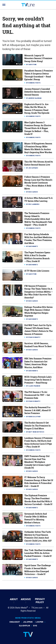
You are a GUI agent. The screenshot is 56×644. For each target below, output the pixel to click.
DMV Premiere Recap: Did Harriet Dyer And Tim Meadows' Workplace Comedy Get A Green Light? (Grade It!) (37, 462)
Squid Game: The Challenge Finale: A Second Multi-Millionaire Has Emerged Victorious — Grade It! (38, 570)
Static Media (21, 608)
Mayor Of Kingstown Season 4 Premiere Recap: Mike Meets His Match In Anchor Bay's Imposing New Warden (38, 148)
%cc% (20, 64)
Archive (26, 599)
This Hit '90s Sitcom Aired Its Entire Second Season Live (39, 163)
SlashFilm (24, 626)
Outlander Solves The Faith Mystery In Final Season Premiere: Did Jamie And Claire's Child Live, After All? (38, 536)
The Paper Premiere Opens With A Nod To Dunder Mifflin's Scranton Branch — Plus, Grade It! (37, 257)
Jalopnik (28, 622)
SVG (35, 626)
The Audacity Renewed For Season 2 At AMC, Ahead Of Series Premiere (37, 410)
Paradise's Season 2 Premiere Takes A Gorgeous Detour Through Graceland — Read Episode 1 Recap (39, 75)
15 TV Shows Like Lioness (37, 271)
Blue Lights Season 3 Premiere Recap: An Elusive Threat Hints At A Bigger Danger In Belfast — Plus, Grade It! (38, 128)
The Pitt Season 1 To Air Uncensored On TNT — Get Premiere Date (37, 395)
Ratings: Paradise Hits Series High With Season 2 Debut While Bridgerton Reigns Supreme (38, 311)
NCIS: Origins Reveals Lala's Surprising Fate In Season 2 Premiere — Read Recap (38, 380)
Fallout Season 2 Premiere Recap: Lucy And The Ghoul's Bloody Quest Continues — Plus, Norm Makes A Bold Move (38, 183)
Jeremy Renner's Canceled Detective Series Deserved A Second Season (38, 92)
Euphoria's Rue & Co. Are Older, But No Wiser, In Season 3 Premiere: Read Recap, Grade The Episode (37, 109)
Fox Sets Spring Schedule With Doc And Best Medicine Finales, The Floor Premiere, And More (38, 239)
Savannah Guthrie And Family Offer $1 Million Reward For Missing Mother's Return (36, 518)
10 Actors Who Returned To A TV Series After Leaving (38, 199)
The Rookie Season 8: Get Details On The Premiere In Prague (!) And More (37, 426)
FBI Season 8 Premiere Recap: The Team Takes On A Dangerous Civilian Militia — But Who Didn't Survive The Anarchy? (39, 292)
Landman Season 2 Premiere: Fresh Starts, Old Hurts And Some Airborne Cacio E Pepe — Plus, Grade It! (39, 442)
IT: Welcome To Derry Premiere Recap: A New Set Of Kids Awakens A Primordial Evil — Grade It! (39, 482)
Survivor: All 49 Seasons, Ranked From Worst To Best (38, 345)
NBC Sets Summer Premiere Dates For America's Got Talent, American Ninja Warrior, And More (38, 363)
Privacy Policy (40, 601)
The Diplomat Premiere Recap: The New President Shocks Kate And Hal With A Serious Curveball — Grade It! (38, 500)
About (14, 599)
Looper (39, 622)
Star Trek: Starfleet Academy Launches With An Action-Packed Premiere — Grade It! (38, 553)
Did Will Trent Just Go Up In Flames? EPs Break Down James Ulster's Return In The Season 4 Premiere (38, 330)
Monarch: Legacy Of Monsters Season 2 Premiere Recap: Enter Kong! (38, 58)
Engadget (15, 622)
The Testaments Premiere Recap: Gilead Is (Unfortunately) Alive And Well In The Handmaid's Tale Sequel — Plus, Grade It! (38, 219)
